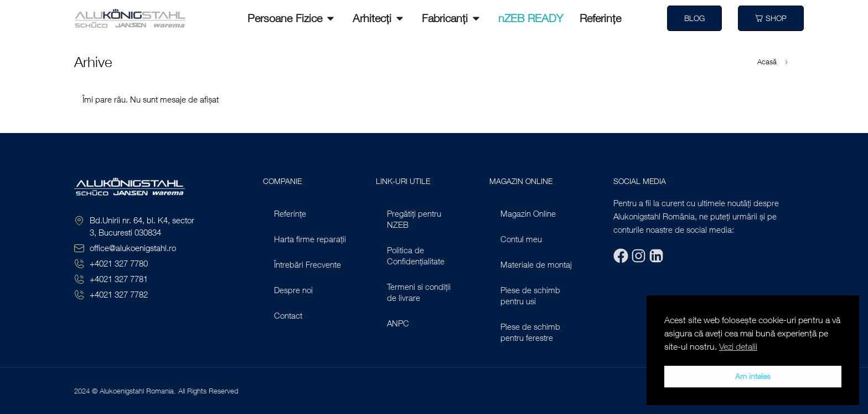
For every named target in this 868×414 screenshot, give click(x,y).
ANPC (398, 323)
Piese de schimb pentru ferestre (530, 332)
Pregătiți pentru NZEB (414, 219)
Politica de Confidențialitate (416, 255)
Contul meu (521, 239)
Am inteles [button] (753, 376)
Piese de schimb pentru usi (530, 295)
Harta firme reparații (310, 239)
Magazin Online (528, 213)
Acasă (767, 62)
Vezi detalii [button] (738, 346)
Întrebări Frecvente (308, 264)
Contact (288, 315)
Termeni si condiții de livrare (419, 292)
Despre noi (293, 290)
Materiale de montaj (536, 264)
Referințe (290, 213)
